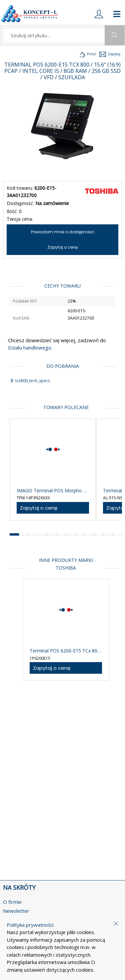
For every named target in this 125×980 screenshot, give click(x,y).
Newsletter (16, 911)
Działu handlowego (30, 348)
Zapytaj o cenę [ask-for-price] (62, 247)
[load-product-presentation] (87, 54)
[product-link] (53, 470)
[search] (55, 35)
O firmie (12, 902)
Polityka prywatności (30, 925)
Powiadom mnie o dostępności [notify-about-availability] (63, 232)
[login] (99, 14)
